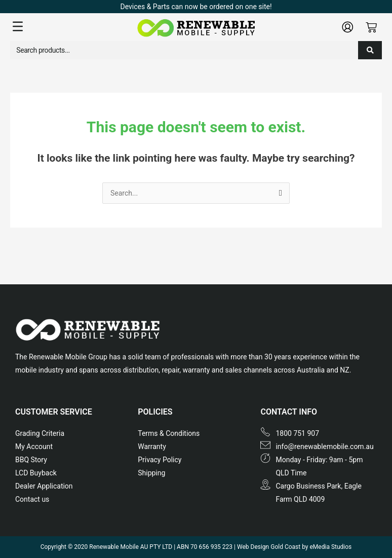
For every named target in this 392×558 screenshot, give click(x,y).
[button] (72, 27)
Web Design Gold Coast (269, 547)
